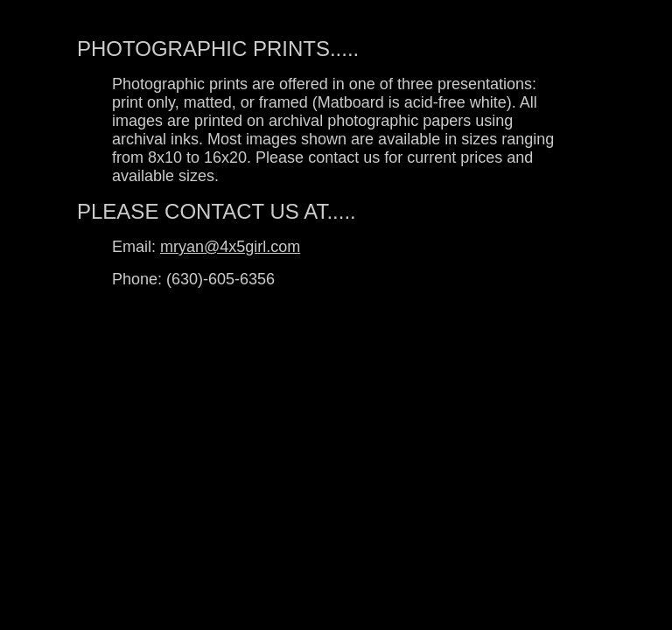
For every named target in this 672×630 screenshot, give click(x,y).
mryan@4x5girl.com (230, 247)
